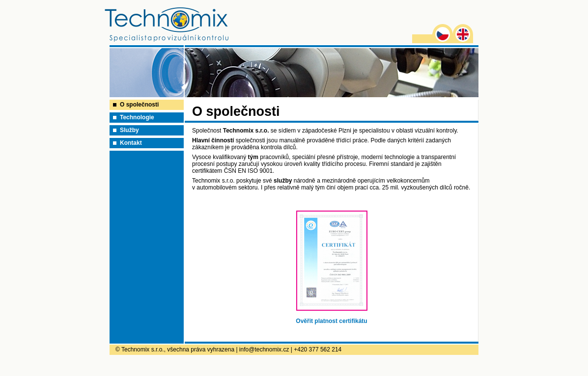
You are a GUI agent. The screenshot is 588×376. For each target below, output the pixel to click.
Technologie (137, 117)
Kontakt (131, 143)
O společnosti (139, 105)
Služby (129, 130)
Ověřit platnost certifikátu (331, 321)
